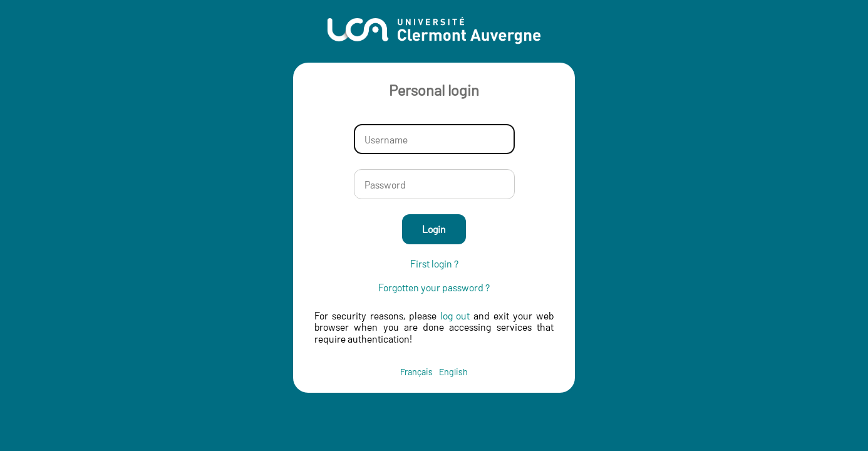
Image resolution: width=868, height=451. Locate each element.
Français (416, 372)
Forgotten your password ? (434, 288)
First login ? (434, 264)
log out (455, 315)
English (453, 372)
